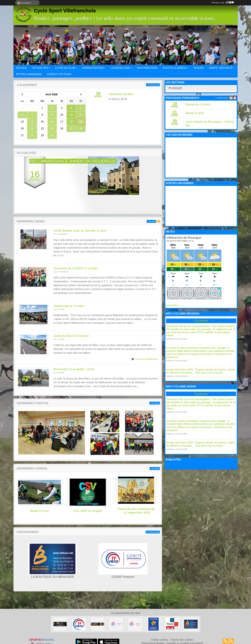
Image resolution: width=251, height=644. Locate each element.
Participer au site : (223, 3)
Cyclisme (201, 321)
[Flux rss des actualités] (225, 641)
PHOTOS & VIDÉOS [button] (174, 68)
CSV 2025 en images (88, 511)
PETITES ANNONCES (29, 74)
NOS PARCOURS (147, 68)
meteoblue (172, 305)
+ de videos (155, 469)
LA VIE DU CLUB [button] (65, 68)
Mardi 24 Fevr (39, 511)
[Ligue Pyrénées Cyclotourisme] (135, 624)
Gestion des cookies (182, 640)
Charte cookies (160, 640)
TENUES (199, 68)
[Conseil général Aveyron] (154, 624)
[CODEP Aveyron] (116, 624)
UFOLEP (175, 88)
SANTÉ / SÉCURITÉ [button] (221, 68)
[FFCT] (79, 624)
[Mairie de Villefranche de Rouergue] (172, 624)
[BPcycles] (60, 624)
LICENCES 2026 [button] (120, 68)
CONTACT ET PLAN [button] (59, 74)
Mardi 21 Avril (195, 113)
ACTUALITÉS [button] (40, 68)
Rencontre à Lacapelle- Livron (74, 369)
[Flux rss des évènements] (231, 641)
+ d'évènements (153, 85)
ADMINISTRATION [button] (93, 68)
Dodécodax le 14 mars (69, 306)
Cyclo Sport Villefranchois (65, 11)
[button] (21, 185)
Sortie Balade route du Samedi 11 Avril (80, 231)
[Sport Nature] (98, 624)
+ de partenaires (153, 532)
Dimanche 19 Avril (121, 94)
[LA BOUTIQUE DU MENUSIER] (191, 624)
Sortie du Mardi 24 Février (71, 336)
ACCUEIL (22, 68)
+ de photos (155, 403)
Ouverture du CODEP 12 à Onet (75, 268)
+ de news (151, 221)
